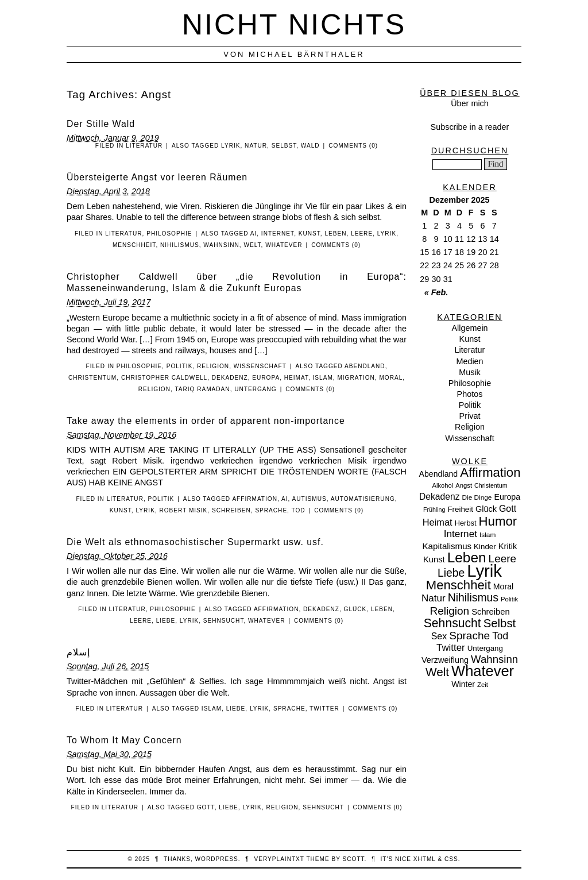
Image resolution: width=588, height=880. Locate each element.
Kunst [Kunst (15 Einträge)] (434, 559)
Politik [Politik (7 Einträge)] (509, 599)
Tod (299, 510)
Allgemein (469, 328)
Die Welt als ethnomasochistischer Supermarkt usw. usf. (195, 542)
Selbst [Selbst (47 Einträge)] (500, 623)
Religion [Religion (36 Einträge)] (449, 611)
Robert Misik (183, 510)
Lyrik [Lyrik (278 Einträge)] (484, 571)
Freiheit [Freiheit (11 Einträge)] (460, 509)
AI (254, 233)
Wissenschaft (260, 366)
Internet (278, 233)
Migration (356, 378)
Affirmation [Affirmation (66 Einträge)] (490, 472)
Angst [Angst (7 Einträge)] (464, 485)
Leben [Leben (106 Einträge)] (467, 557)
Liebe (166, 621)
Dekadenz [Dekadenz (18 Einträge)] (440, 497)
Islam (323, 378)
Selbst (284, 146)
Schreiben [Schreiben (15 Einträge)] (490, 612)
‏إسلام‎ (78, 652)
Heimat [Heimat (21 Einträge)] (438, 522)
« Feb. (436, 292)
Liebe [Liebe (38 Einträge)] (451, 573)
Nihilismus (180, 245)
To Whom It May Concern (124, 740)
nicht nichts (294, 24)
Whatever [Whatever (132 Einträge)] (483, 671)
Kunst (310, 233)
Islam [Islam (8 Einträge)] (488, 535)
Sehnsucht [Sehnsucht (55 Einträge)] (452, 623)
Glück (355, 609)
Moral (391, 378)
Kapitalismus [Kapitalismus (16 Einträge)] (447, 546)
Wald (310, 146)
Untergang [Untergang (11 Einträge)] (485, 648)
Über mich (470, 103)
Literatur (144, 146)
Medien (469, 361)
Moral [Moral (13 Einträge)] (503, 586)
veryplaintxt (279, 859)
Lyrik (231, 146)
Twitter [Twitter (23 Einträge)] (451, 648)
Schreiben (231, 510)
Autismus (310, 499)
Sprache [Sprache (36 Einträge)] (469, 636)
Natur (256, 146)
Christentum (92, 378)
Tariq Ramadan (202, 389)
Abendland (365, 366)
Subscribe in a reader (470, 127)
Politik (180, 366)
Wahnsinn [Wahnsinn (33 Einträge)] (494, 659)
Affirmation (255, 499)
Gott (206, 807)
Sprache (271, 510)
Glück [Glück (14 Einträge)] (486, 509)
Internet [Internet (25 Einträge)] (461, 534)
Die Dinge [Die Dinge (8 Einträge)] (477, 497)
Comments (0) (353, 146)
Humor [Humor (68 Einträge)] (498, 521)
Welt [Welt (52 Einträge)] (437, 672)
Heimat (296, 378)
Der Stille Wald (101, 124)
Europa (266, 378)
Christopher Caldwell (164, 378)
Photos (470, 394)
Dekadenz (230, 378)
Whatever (284, 245)
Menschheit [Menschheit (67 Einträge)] (459, 585)
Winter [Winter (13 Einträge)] (463, 684)
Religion (213, 366)
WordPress (217, 859)
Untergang (255, 389)
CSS (451, 859)
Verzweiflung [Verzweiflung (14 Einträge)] (445, 660)
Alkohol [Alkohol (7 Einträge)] (442, 485)
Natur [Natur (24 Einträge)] (434, 598)
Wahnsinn (221, 245)
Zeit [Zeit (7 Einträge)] (483, 685)
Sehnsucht (224, 621)
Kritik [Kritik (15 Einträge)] (508, 546)
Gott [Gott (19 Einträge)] (508, 509)
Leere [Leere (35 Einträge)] (502, 559)
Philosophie (169, 233)
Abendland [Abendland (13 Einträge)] (439, 474)
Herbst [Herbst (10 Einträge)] (466, 523)
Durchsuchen (470, 150)
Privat (470, 416)
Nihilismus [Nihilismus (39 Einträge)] (473, 597)
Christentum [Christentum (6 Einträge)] (491, 485)
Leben (335, 233)
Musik (470, 372)
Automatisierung (363, 499)
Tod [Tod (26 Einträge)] (500, 636)
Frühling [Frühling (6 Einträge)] (434, 510)
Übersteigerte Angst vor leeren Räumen (157, 177)
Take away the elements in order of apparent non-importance (206, 421)
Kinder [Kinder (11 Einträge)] (485, 547)
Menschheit (134, 245)
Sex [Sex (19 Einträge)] (439, 636)
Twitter (324, 709)
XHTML (425, 859)
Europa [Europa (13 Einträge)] (507, 497)
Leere (362, 233)
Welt (252, 245)
